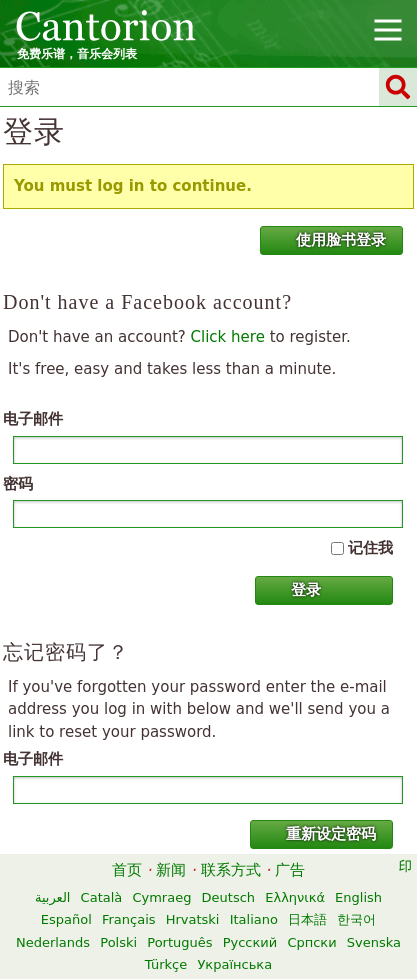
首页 (127, 870)
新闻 (171, 870)
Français (129, 919)
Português (179, 942)
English (358, 897)
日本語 (307, 919)
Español (66, 919)
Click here (228, 337)
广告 (290, 870)
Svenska (374, 942)
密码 (18, 484)
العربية (53, 897)
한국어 (356, 919)
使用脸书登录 (329, 240)
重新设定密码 (319, 834)
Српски (311, 942)
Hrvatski (193, 919)
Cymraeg (161, 897)
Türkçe (166, 964)
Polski (118, 942)
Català (102, 897)
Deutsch (229, 897)
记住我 (370, 548)
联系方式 (231, 870)
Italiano (254, 919)
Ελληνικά (295, 897)
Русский (250, 942)
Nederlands (53, 942)
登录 (294, 590)
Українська (234, 964)
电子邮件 (33, 419)
